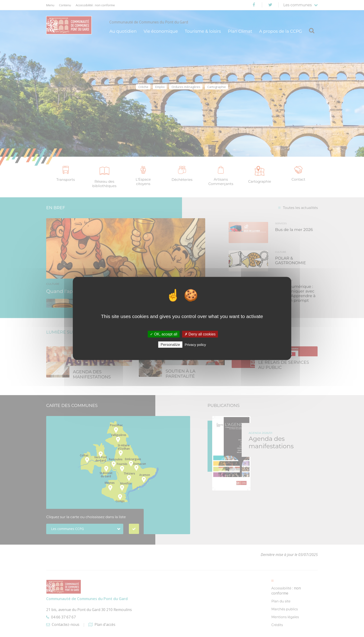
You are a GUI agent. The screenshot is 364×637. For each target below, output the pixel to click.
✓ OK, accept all (164, 334)
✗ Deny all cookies (200, 334)
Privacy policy (195, 345)
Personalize (170, 345)
